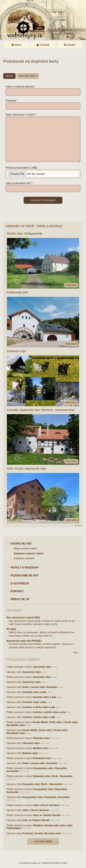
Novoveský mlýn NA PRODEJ (24, 641)
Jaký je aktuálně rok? (18, 183)
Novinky (14, 610)
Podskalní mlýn (42, 758)
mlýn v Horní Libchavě (46, 805)
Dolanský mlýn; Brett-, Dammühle (53, 776)
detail (9, 76)
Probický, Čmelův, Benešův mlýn (42, 833)
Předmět (11, 101)
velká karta (71, 285)
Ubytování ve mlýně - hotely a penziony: (34, 226)
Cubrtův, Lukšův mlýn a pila (39, 707)
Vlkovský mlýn (41, 738)
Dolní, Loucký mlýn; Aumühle (40, 687)
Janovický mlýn (42, 667)
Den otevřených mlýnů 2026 (23, 617)
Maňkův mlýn (41, 748)
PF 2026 (11, 629)
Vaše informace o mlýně (20, 115)
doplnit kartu (28, 76)
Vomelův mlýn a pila (34, 692)
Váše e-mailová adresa (20, 87)
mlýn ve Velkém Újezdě (47, 815)
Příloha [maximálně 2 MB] (21, 168)
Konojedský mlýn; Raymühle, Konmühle (46, 797)
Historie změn (43, 842)
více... (76, 652)
